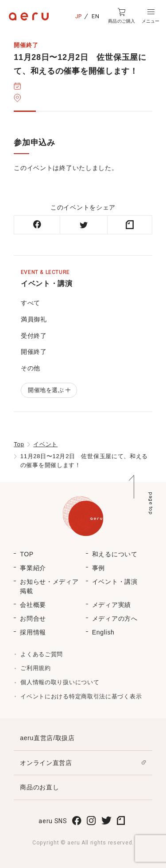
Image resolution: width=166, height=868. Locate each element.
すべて (31, 303)
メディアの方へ (115, 618)
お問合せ (33, 618)
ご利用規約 (36, 668)
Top (19, 444)
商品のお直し (39, 787)
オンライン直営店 (46, 763)
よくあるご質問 (42, 654)
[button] (151, 16)
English (103, 632)
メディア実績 (112, 605)
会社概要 (33, 605)
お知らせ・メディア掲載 (49, 586)
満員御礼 (34, 319)
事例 (98, 568)
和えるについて (115, 554)
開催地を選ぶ (49, 390)
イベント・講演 (115, 582)
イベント (45, 444)
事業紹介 (33, 568)
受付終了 (34, 336)
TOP (27, 554)
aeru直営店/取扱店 (47, 738)
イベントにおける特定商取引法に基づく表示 (81, 696)
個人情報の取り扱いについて (60, 682)
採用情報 (33, 632)
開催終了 (34, 352)
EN (95, 16)
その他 (31, 368)
